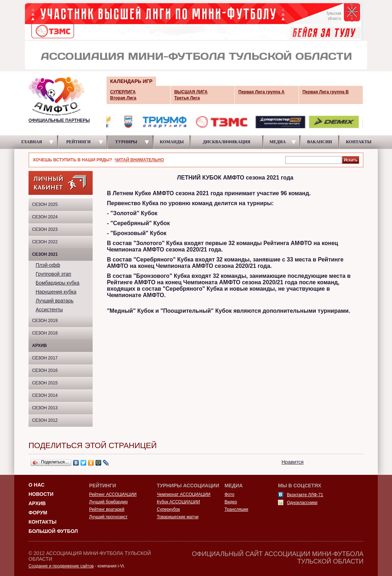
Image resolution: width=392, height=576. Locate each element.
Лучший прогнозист (108, 517)
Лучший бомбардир (108, 502)
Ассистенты (49, 310)
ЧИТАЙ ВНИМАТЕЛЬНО (139, 160)
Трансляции (236, 509)
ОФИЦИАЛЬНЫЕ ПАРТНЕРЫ (59, 120)
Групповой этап (53, 274)
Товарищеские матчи (178, 517)
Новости (41, 494)
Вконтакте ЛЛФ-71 (305, 495)
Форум (38, 513)
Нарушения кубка (56, 292)
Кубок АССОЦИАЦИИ (178, 502)
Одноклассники (302, 503)
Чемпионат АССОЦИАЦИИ (184, 494)
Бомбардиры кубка (58, 283)
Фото (229, 494)
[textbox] (314, 160)
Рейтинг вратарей (107, 509)
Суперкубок (168, 509)
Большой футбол (53, 531)
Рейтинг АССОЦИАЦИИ (113, 494)
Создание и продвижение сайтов (61, 566)
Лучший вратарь (55, 301)
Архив (40, 346)
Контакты (42, 522)
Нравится (293, 462)
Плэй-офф (48, 265)
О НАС (37, 485)
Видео (231, 502)
